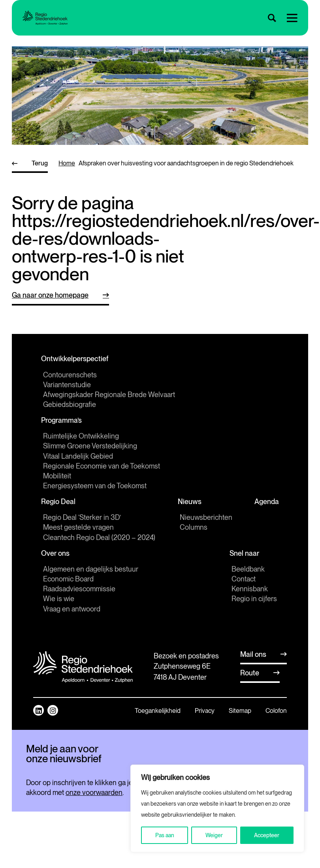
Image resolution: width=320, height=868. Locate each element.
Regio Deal (60, 508)
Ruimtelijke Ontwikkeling (81, 441)
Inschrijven (81, 818)
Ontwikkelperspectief (77, 360)
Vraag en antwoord (72, 619)
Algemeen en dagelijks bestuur (91, 579)
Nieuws (190, 508)
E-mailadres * (46, 786)
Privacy (205, 721)
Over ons (57, 562)
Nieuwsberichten (204, 525)
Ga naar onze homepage (50, 295)
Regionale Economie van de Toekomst (102, 471)
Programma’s (63, 424)
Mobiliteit (57, 481)
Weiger (214, 835)
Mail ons (253, 664)
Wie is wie (59, 608)
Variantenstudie (67, 387)
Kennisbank (250, 599)
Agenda (265, 508)
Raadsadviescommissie (79, 599)
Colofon (276, 721)
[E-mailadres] (81, 798)
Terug (40, 163)
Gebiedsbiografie (70, 407)
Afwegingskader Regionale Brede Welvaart (109, 397)
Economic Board (68, 589)
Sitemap (240, 721)
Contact (244, 589)
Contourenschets (70, 377)
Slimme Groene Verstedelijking (90, 451)
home (67, 163)
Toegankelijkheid (158, 721)
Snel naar (246, 562)
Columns (192, 535)
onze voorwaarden (94, 849)
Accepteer (267, 835)
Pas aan (165, 835)
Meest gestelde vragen (78, 535)
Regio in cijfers (254, 608)
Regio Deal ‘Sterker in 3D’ (82, 525)
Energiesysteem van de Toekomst (95, 491)
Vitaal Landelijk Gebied (78, 461)
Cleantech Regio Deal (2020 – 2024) (99, 545)
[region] (217, 808)
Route (250, 683)
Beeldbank (248, 579)
